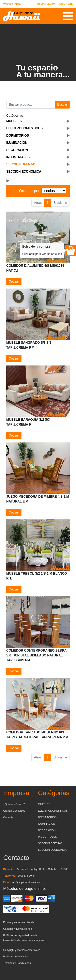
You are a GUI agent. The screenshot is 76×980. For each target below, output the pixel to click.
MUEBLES (44, 804)
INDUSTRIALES (48, 837)
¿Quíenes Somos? (14, 804)
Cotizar (14, 281)
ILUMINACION (47, 824)
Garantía (8, 817)
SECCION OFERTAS (50, 843)
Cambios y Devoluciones (18, 929)
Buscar (62, 105)
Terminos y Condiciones (17, 963)
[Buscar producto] (31, 105)
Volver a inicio (12, 4)
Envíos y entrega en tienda (19, 922)
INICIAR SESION (47, 4)
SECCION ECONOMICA (52, 850)
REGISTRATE (65, 4)
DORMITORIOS (47, 817)
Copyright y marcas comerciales (22, 950)
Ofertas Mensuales (14, 811)
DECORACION (47, 830)
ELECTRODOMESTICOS (53, 811)
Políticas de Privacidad (16, 956)
